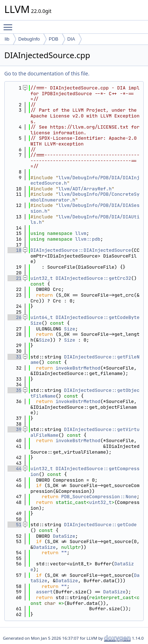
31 (15, 357)
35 (15, 390)
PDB (54, 39)
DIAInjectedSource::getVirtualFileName (85, 432)
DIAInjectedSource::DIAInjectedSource (81, 250)
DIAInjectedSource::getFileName (85, 360)
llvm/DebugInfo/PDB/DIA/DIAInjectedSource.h (85, 180)
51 (15, 525)
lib (7, 39)
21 (15, 278)
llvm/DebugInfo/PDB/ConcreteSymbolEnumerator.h (85, 197)
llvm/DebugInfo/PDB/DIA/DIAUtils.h (85, 220)
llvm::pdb (88, 239)
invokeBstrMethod (78, 368)
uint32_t (42, 278)
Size (70, 329)
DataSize (64, 536)
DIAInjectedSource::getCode (101, 525)
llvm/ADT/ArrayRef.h (85, 189)
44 (15, 469)
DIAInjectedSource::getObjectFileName (85, 393)
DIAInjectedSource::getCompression (85, 471)
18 (15, 250)
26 (15, 317)
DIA (71, 39)
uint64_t (42, 317)
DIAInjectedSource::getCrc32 (93, 278)
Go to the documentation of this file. (47, 73)
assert (45, 592)
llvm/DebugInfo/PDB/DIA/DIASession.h (85, 208)
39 (15, 429)
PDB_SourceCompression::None (99, 497)
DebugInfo (29, 39)
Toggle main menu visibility (10, 24)
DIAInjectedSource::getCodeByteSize (85, 320)
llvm (81, 233)
